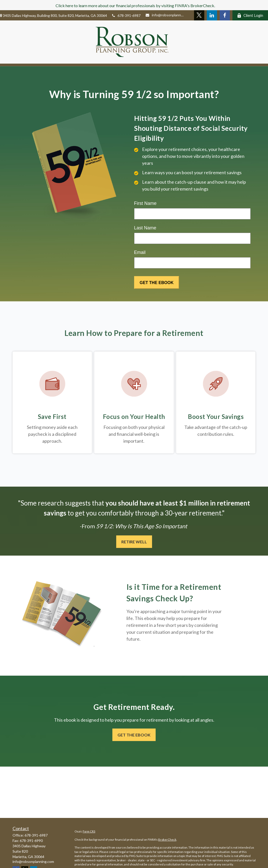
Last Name (145, 228)
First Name (145, 203)
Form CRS (89, 831)
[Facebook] (224, 15)
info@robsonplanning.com (165, 15)
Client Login (250, 15)
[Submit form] (157, 283)
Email (140, 252)
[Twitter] (198, 15)
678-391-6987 (126, 15)
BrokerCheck (167, 840)
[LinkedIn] (211, 15)
